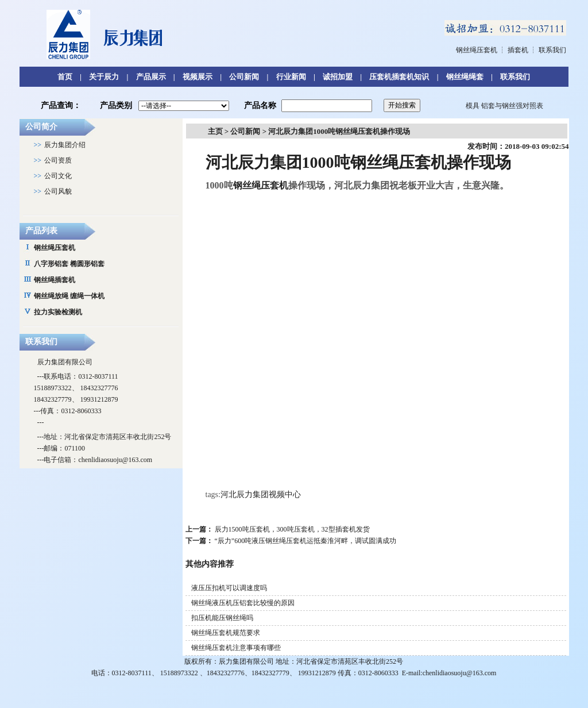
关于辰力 (104, 77)
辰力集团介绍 (65, 145)
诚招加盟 (338, 77)
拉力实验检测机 (58, 312)
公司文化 (58, 176)
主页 (215, 131)
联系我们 (552, 50)
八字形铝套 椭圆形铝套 (69, 264)
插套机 (518, 50)
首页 (65, 77)
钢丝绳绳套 (465, 77)
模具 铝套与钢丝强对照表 (504, 106)
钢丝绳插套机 (55, 280)
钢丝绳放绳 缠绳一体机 (69, 296)
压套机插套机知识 (399, 77)
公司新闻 (244, 77)
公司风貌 (58, 191)
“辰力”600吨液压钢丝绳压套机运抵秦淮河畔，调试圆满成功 (306, 541)
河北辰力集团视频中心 (261, 495)
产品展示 (151, 77)
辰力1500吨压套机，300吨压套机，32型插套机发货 (292, 529)
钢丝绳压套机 (477, 50)
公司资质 (58, 160)
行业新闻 (291, 77)
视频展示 (198, 77)
